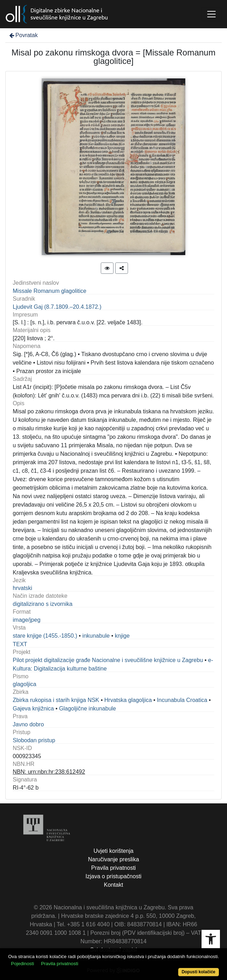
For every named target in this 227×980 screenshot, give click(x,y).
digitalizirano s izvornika (43, 604)
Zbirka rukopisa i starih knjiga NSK (56, 700)
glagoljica (25, 684)
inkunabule (96, 636)
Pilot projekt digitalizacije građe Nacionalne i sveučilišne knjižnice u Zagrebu (108, 660)
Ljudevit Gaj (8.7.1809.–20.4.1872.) (57, 307)
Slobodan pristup (34, 740)
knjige (122, 636)
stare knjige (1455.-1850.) (45, 636)
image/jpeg (27, 620)
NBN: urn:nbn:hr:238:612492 (49, 772)
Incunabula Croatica (182, 700)
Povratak (23, 35)
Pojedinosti (22, 964)
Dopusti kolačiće (199, 972)
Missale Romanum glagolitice (50, 291)
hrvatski (22, 588)
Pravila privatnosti (113, 868)
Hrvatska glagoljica (128, 700)
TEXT (20, 644)
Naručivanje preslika (113, 859)
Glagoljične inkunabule (88, 709)
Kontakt (113, 885)
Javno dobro (28, 724)
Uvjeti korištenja (114, 851)
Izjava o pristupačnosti (113, 876)
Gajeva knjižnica (33, 709)
